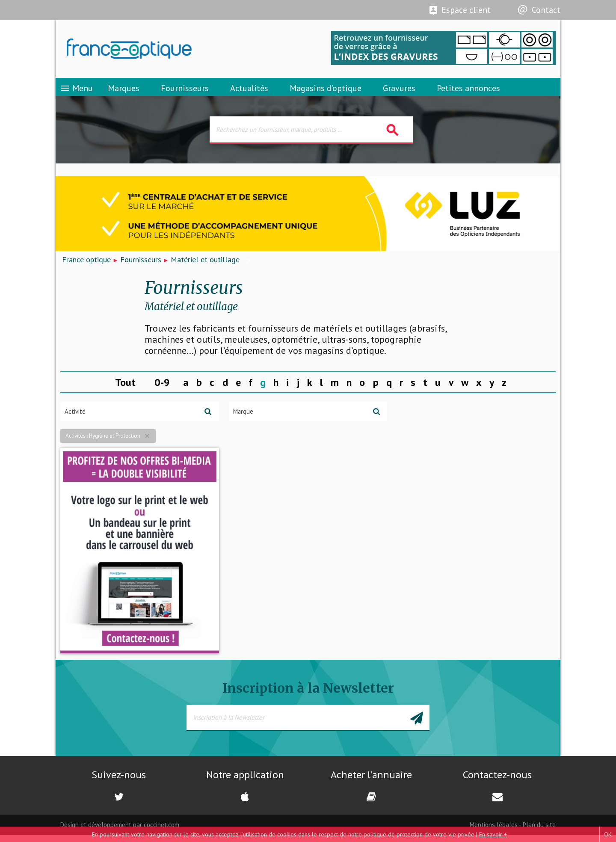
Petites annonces (468, 92)
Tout (125, 389)
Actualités (249, 92)
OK (608, 834)
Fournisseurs (185, 92)
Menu (76, 92)
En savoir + (493, 834)
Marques (124, 92)
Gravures (399, 92)
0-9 (162, 389)
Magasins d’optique (326, 92)
